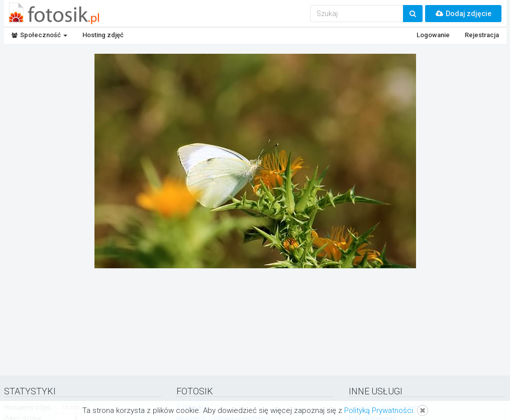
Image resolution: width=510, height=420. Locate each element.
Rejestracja (482, 35)
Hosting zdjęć (103, 35)
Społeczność (39, 35)
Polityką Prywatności (379, 410)
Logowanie (433, 35)
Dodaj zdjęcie (463, 14)
